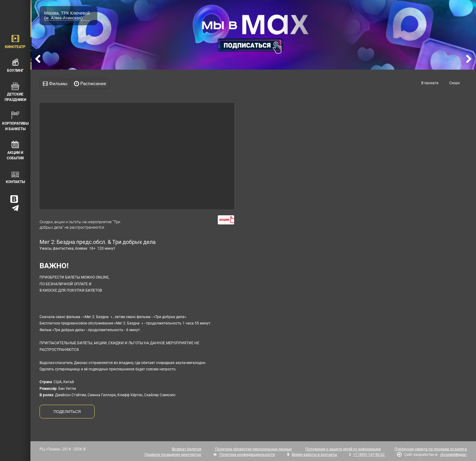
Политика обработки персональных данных (253, 449)
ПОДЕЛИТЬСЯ (67, 412)
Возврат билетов (187, 449)
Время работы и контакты (314, 455)
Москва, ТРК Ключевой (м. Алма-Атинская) (67, 16)
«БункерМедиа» (453, 455)
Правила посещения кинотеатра (173, 455)
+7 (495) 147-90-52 (369, 455)
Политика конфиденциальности (247, 455)
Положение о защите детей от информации (343, 449)
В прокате (430, 83)
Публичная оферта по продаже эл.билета (431, 449)
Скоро (455, 83)
